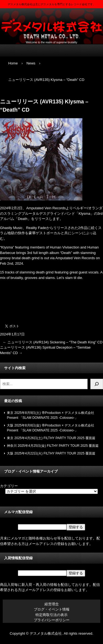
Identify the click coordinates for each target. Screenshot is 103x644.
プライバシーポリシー (52, 620)
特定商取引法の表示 (51, 615)
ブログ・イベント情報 (52, 609)
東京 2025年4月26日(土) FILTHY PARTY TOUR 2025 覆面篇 (51, 438)
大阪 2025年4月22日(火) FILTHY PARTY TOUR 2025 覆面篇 (51, 453)
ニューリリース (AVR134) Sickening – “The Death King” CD (53, 342)
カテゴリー (9, 486)
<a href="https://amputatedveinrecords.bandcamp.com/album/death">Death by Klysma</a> (51, 300)
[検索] (97, 384)
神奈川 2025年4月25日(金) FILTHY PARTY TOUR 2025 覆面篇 (53, 446)
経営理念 (52, 604)
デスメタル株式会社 (51, 25)
